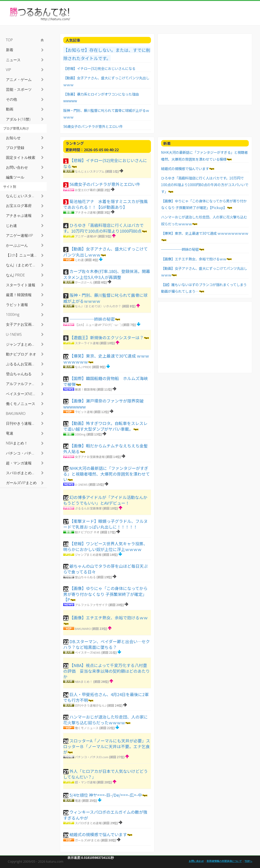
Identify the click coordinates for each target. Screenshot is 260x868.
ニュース (13, 60)
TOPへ (248, 861)
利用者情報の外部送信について (224, 861)
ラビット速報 (84, 412)
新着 (10, 50)
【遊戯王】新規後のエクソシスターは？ (107, 337)
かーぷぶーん (84, 282)
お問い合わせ (17, 167)
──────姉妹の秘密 (92, 319)
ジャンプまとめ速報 (88, 555)
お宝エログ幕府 (85, 190)
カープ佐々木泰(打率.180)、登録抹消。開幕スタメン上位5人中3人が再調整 (107, 274)
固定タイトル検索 (21, 157)
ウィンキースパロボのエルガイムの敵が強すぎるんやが (105, 815)
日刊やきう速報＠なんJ (91, 705)
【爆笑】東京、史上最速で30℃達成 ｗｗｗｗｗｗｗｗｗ (106, 359)
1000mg (80, 434)
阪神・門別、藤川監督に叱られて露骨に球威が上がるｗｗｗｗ (105, 298)
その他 (11, 99)
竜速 (78, 800)
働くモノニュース (87, 728)
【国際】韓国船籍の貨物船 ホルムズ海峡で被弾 (105, 381)
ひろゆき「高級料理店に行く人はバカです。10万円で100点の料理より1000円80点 (103, 228)
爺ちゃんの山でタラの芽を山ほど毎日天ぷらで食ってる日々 (105, 569)
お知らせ (13, 138)
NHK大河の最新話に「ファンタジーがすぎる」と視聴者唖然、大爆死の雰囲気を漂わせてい (107, 474)
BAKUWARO (83, 629)
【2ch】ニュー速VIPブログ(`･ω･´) (98, 325)
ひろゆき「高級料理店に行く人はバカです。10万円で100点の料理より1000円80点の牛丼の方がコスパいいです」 (205, 185)
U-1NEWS (81, 484)
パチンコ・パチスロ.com (92, 757)
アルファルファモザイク (91, 605)
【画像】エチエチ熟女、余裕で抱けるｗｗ (109, 617)
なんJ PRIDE (83, 367)
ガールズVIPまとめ (87, 840)
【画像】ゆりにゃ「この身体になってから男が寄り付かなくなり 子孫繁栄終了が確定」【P (105, 594)
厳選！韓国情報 (85, 389)
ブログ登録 (15, 148)
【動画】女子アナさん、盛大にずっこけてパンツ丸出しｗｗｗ (105, 252)
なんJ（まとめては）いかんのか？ (98, 306)
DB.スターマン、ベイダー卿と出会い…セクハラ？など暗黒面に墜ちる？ (107, 644)
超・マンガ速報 (85, 782)
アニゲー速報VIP (86, 236)
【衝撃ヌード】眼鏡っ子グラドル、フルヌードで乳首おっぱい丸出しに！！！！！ (105, 524)
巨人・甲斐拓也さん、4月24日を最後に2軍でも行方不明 (106, 697)
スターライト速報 (87, 343)
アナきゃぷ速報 (85, 212)
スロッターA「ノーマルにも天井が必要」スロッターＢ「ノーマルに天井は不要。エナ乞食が (107, 746)
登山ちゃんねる (85, 577)
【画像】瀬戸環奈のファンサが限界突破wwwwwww (103, 404)
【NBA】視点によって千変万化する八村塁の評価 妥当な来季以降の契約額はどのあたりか (107, 671)
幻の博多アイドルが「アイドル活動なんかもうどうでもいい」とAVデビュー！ (105, 500)
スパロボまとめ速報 (88, 823)
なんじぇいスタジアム (90, 171)
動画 (10, 109)
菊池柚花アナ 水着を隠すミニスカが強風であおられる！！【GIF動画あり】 (105, 204)
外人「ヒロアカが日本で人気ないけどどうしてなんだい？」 (105, 774)
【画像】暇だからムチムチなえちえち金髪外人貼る (105, 449)
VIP (9, 70)
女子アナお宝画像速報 (90, 457)
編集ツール (15, 177)
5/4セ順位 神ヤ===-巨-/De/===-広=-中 (106, 795)
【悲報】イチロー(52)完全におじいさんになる (99, 68)
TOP (9, 40)
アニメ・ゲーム (19, 80)
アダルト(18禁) (18, 119)
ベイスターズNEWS (88, 652)
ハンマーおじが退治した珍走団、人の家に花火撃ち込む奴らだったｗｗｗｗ (105, 720)
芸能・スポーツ (19, 89)
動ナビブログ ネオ (87, 532)
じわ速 (79, 260)
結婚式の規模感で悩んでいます (98, 834)
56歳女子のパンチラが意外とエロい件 (93, 126)
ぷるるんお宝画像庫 (88, 508)
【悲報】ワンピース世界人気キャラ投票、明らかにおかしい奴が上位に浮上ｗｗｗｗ (105, 546)
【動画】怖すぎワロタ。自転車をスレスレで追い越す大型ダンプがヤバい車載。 (105, 426)
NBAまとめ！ (84, 682)
